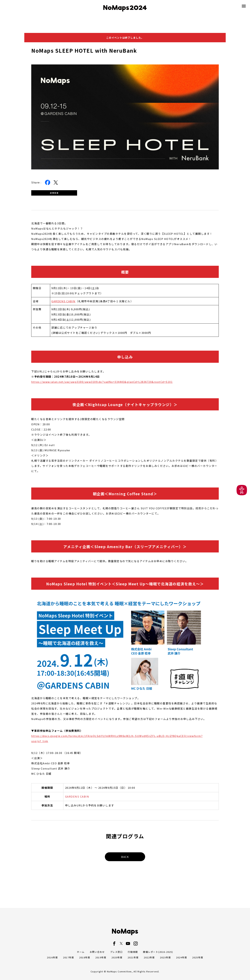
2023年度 (165, 957)
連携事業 (54, 193)
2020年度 (117, 957)
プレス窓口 (116, 952)
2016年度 (52, 957)
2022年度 (149, 957)
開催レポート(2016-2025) (158, 952)
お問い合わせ (97, 952)
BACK (125, 857)
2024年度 (182, 957)
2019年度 (101, 957)
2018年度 (85, 957)
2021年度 (133, 957)
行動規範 (133, 952)
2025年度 (198, 957)
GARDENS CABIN (63, 301)
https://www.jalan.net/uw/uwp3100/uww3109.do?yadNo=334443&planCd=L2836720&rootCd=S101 (102, 382)
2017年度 (68, 957)
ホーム (81, 952)
